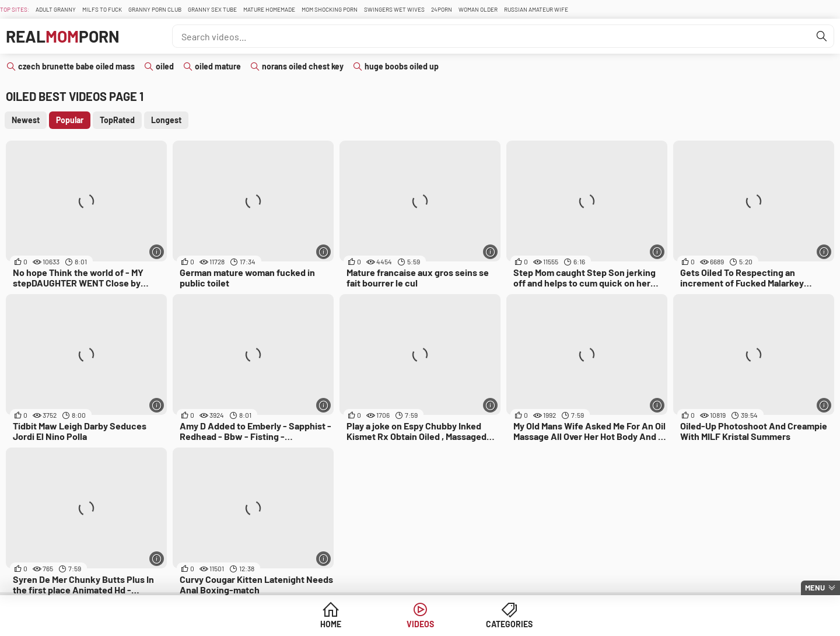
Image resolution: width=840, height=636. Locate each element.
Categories (509, 624)
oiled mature (218, 66)
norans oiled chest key (303, 66)
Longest (166, 120)
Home (331, 624)
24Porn (442, 9)
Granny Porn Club (155, 9)
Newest (26, 120)
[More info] (157, 252)
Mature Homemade (269, 9)
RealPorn (63, 36)
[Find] (822, 36)
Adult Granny (56, 9)
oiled (165, 66)
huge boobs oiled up (402, 66)
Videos (420, 624)
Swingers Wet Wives (394, 9)
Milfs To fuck (102, 9)
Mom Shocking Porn (330, 9)
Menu (815, 588)
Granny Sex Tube (212, 9)
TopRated (117, 120)
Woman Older (478, 9)
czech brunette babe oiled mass (76, 66)
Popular (70, 120)
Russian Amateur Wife (536, 9)
